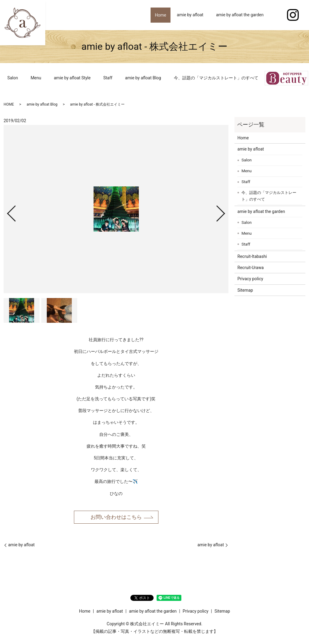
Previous (6, 211)
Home (158, 15)
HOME (9, 104)
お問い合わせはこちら (116, 517)
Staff (108, 78)
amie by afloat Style (72, 78)
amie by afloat (190, 15)
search (276, 15)
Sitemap (245, 290)
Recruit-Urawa (251, 268)
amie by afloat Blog (143, 78)
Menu (36, 78)
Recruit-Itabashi (252, 256)
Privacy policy (250, 279)
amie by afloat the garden (240, 15)
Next (226, 211)
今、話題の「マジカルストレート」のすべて (216, 78)
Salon (13, 78)
